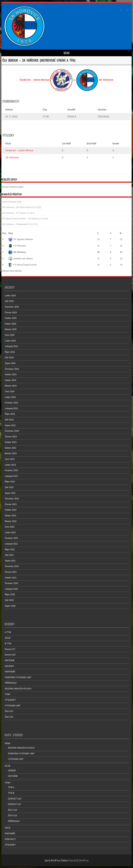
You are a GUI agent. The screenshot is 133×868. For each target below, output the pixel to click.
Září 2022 (9, 487)
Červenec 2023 (12, 431)
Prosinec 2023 (12, 403)
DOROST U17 (15, 804)
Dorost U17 (10, 649)
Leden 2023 (10, 465)
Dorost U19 (10, 655)
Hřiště (8, 743)
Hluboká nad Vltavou (21, 259)
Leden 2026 (10, 296)
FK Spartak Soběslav (21, 239)
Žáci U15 (9, 717)
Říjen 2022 (10, 482)
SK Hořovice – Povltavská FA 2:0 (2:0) (20, 224)
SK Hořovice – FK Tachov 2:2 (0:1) (18, 213)
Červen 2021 (11, 572)
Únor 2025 (10, 335)
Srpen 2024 (10, 363)
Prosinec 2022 (12, 470)
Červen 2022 (11, 504)
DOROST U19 (15, 799)
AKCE (8, 638)
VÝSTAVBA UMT (13, 706)
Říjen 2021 (10, 550)
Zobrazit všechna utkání (12, 187)
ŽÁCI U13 (13, 816)
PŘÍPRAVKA (11, 683)
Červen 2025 (11, 313)
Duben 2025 (10, 324)
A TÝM (8, 632)
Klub (11, 233)
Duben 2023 (10, 448)
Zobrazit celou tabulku (12, 271)
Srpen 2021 (10, 561)
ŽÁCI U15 (13, 810)
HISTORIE (10, 660)
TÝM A (11, 787)
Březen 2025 (11, 329)
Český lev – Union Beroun (19, 150)
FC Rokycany (17, 246)
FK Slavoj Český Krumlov (23, 265)
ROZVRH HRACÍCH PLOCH (18, 689)
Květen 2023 (11, 442)
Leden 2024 (10, 397)
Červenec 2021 (12, 566)
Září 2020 (9, 600)
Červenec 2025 (12, 307)
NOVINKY (10, 666)
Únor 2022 (10, 527)
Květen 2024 (11, 375)
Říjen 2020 (10, 595)
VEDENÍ (12, 771)
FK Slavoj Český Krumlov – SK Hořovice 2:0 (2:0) (25, 219)
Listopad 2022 (11, 476)
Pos (4, 233)
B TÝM (8, 644)
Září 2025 (9, 301)
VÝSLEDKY (10, 700)
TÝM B (11, 793)
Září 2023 (9, 420)
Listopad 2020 (11, 589)
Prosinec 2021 (12, 538)
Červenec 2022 (12, 499)
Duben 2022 (10, 516)
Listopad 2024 (11, 346)
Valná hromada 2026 (12, 202)
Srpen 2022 (10, 493)
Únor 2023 (10, 459)
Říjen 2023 (10, 414)
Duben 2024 (10, 380)
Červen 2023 (11, 437)
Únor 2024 (10, 392)
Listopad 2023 (11, 408)
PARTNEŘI (10, 672)
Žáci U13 (9, 711)
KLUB (8, 766)
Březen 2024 (11, 386)
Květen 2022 (11, 510)
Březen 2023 (11, 453)
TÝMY (8, 694)
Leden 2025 (10, 341)
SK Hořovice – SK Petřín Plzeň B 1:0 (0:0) (22, 207)
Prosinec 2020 (12, 583)
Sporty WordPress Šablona (56, 860)
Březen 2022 (11, 521)
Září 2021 (9, 555)
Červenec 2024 (12, 369)
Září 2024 (9, 358)
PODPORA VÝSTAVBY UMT (18, 677)
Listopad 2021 (11, 544)
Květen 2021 (11, 578)
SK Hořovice (12, 158)
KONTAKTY (10, 839)
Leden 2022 (10, 533)
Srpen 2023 (10, 425)
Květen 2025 (11, 318)
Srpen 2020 (10, 606)
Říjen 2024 (10, 352)
